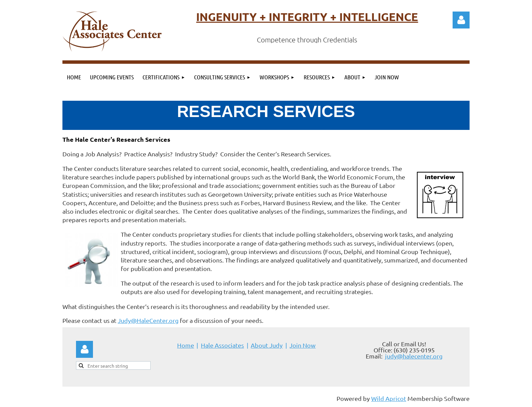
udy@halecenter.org (415, 356)
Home (186, 345)
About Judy (267, 345)
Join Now (302, 345)
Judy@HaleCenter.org (148, 320)
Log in (461, 20)
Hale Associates (222, 345)
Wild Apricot (389, 398)
